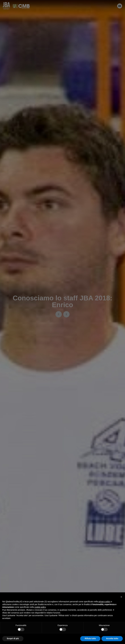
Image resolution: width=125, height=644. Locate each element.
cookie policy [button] (40, 607)
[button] (121, 597)
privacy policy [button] (104, 602)
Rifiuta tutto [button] (90, 638)
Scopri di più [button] (13, 638)
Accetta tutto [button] (112, 638)
